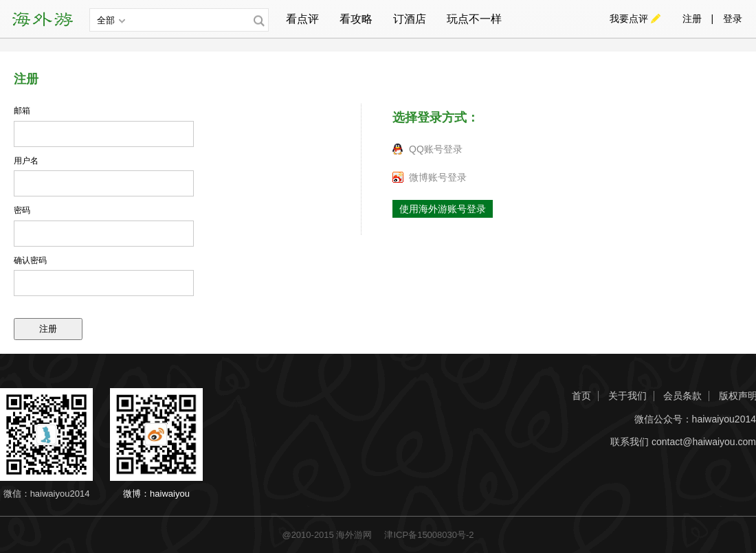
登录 (733, 19)
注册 (692, 19)
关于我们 (627, 396)
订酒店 (410, 19)
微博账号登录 (438, 177)
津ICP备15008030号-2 (429, 535)
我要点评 (629, 19)
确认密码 (30, 260)
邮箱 (22, 111)
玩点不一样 (474, 19)
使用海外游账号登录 (443, 209)
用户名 (26, 161)
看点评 (302, 19)
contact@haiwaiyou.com (704, 442)
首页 (581, 396)
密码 (22, 210)
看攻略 (356, 19)
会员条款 (682, 396)
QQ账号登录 (436, 149)
